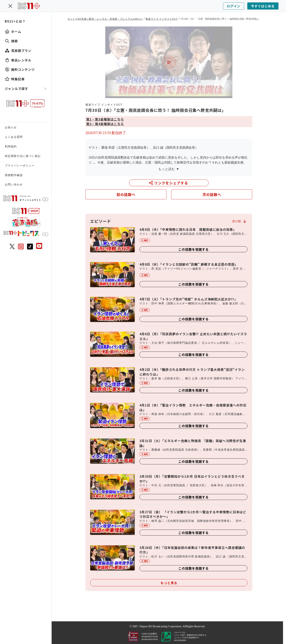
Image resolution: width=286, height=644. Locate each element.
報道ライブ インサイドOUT (162, 19)
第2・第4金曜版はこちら (105, 124)
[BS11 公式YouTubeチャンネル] (39, 246)
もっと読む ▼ (169, 169)
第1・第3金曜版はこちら (105, 119)
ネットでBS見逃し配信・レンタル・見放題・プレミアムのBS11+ (105, 19)
